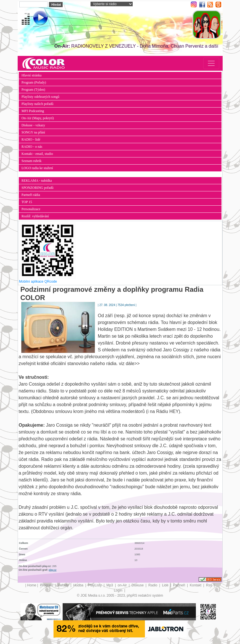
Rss (210, 585)
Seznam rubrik (32, 161)
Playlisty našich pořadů (38, 104)
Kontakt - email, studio (37, 154)
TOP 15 (27, 202)
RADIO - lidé (31, 139)
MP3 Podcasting (33, 111)
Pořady (64, 585)
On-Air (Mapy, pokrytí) (38, 118)
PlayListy (95, 585)
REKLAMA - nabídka (37, 181)
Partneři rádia (31, 195)
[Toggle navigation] (211, 63)
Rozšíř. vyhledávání (35, 216)
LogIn (119, 590)
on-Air (123, 585)
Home (32, 585)
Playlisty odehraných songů (41, 97)
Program (47, 585)
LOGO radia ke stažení (37, 168)
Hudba (79, 585)
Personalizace (31, 209)
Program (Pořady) (34, 82)
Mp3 (110, 585)
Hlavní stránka (32, 75)
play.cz (53, 570)
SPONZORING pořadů (38, 188)
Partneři (180, 585)
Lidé (166, 585)
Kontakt (196, 585)
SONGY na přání (33, 132)
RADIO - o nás (32, 147)
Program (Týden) (33, 90)
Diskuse (138, 585)
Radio (153, 585)
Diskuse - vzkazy (33, 125)
